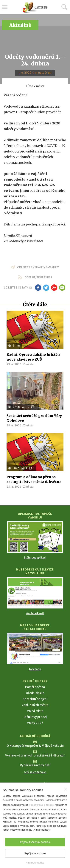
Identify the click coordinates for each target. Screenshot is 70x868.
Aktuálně (20, 25)
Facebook (35, 669)
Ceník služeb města (35, 705)
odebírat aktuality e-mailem (38, 267)
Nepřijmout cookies (35, 853)
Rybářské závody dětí (35, 765)
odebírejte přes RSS (38, 277)
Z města (39, 86)
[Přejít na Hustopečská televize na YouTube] (35, 593)
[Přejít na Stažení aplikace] (35, 537)
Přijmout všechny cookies (35, 842)
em (62, 288)
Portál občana (35, 687)
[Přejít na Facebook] (35, 649)
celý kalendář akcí (35, 772)
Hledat (64, 7)
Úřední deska (35, 693)
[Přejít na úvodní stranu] (35, 8)
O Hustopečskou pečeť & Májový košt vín (35, 746)
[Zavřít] (66, 789)
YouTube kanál (35, 613)
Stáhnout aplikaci (35, 558)
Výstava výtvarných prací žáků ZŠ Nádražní (35, 755)
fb (38, 288)
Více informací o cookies (41, 805)
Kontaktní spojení (35, 699)
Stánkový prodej (35, 717)
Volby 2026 (35, 723)
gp (54, 288)
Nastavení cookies (35, 863)
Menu (5, 7)
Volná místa (35, 711)
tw (46, 288)
